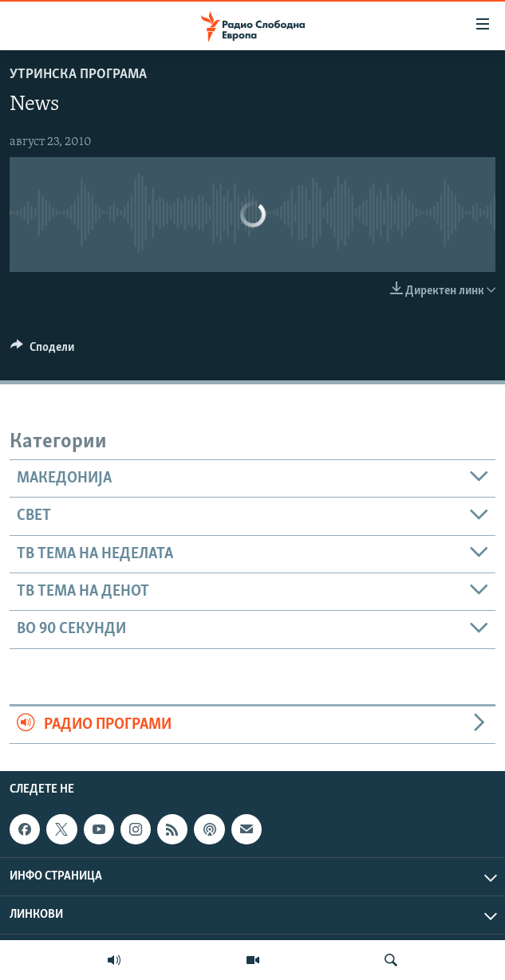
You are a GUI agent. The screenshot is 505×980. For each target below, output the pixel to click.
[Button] (42, 351)
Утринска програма (78, 75)
